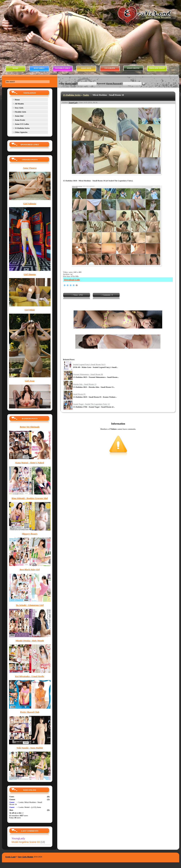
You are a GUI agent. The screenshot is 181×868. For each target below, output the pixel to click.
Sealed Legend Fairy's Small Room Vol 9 (89, 364)
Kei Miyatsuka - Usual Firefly (30, 676)
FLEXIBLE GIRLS (63, 68)
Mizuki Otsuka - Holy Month (30, 641)
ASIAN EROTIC (133, 68)
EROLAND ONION (157, 68)
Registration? (71, 83)
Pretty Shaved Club (30, 712)
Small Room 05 (79, 394)
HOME (15, 68)
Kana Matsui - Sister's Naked (30, 463)
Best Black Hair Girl (30, 570)
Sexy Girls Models (26, 857)
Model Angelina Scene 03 (28, 842)
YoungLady (73, 102)
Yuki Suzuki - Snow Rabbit (30, 748)
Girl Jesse (30, 381)
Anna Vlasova (30, 168)
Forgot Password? (114, 83)
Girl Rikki (30, 310)
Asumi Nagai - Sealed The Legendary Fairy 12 (91, 404)
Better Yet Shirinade (30, 427)
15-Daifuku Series (72, 95)
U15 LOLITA (110, 68)
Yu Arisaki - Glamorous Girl (30, 605)
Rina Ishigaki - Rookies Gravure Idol (30, 498)
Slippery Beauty (30, 534)
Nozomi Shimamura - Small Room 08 (88, 374)
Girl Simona (30, 274)
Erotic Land (11, 857)
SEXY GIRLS (39, 68)
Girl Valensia (30, 204)
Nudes (86, 95)
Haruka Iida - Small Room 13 (85, 384)
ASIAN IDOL (86, 68)
